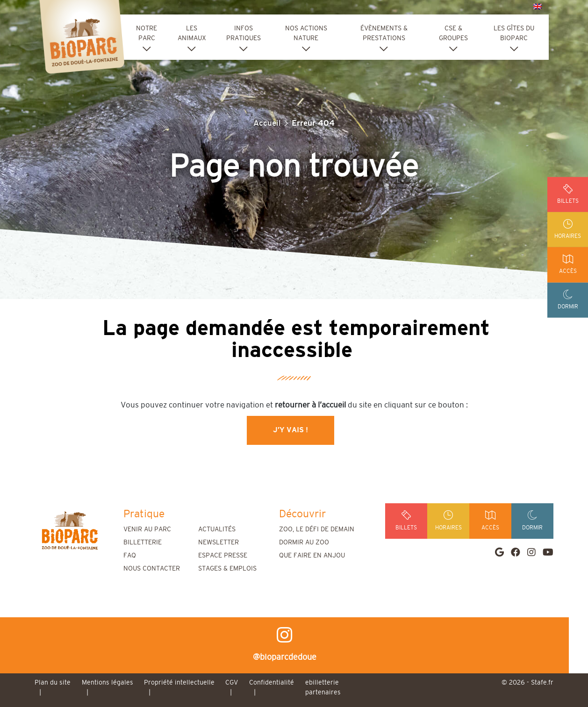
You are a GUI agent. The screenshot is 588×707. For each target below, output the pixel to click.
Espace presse (223, 556)
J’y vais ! (290, 430)
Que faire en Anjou (312, 556)
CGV (232, 683)
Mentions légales (108, 683)
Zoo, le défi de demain (317, 529)
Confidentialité (272, 683)
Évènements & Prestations (384, 33)
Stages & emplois (227, 569)
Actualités (217, 529)
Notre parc (147, 33)
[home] (70, 530)
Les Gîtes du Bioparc (514, 33)
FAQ (130, 556)
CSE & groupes (453, 33)
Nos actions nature (306, 33)
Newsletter (219, 543)
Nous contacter (152, 569)
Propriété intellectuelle (179, 683)
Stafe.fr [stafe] (542, 683)
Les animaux (192, 33)
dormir (568, 300)
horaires (568, 229)
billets (568, 194)
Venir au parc (147, 529)
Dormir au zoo (304, 543)
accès (568, 265)
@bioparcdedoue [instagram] (294, 644)
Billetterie (143, 543)
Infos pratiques (244, 33)
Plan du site (53, 683)
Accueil (267, 123)
